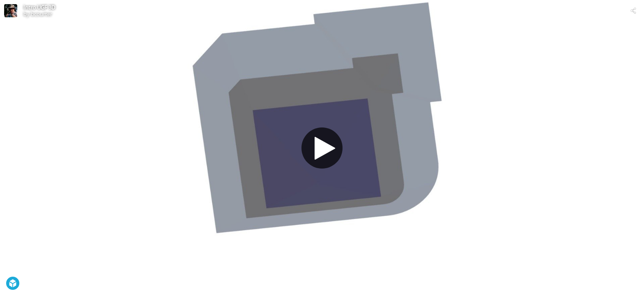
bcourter (41, 14)
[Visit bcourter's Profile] (11, 11)
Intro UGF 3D (39, 7)
